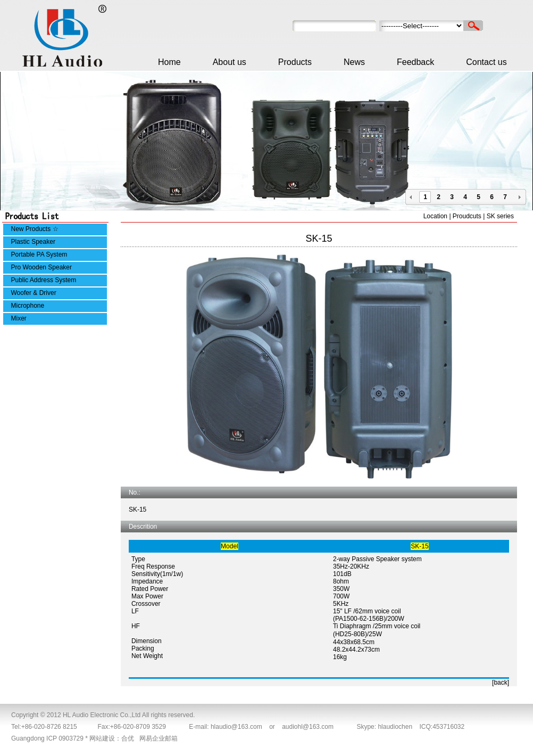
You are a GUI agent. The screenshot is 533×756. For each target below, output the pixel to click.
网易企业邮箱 (159, 738)
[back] (501, 683)
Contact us (486, 62)
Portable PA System (39, 254)
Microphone (28, 306)
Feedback (415, 62)
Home (169, 62)
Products (295, 62)
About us (230, 62)
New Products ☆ (35, 229)
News (354, 62)
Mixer (19, 318)
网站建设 (102, 738)
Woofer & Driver (34, 293)
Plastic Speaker (33, 242)
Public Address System (44, 280)
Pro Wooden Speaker (42, 267)
